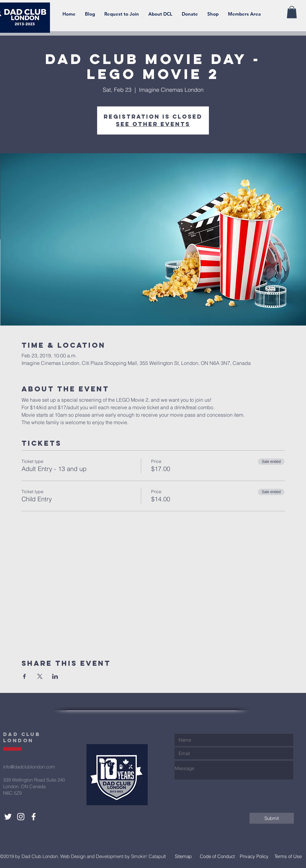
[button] (160, 14)
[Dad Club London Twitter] (8, 817)
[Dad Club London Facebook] (34, 817)
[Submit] (272, 818)
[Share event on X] (40, 676)
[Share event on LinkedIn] (55, 676)
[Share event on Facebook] (25, 676)
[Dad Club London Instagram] (21, 817)
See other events (153, 124)
